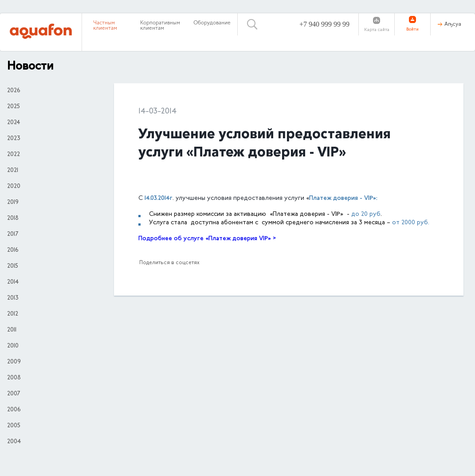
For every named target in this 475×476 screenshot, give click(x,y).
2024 (14, 123)
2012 (13, 314)
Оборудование (212, 23)
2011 (12, 330)
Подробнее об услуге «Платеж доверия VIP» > (207, 239)
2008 (14, 378)
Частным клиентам (105, 26)
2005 (14, 426)
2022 (14, 155)
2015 (13, 266)
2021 (13, 171)
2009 (14, 362)
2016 (13, 250)
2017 (13, 234)
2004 (14, 442)
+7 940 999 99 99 (324, 24)
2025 (14, 107)
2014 (13, 282)
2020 (14, 187)
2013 (13, 298)
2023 (14, 139)
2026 (14, 91)
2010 (13, 346)
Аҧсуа (453, 24)
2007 (14, 394)
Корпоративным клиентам (160, 26)
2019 (13, 203)
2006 (14, 410)
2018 (13, 218)
